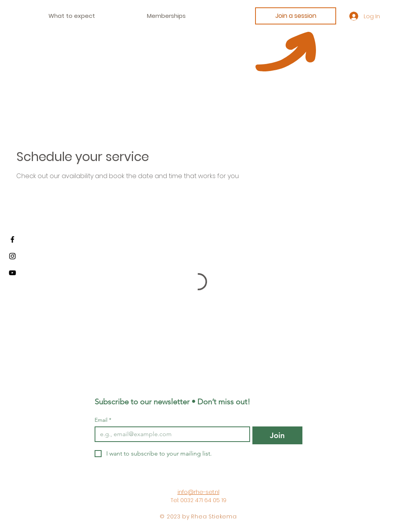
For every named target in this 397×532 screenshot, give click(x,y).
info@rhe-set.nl (198, 492)
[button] (166, 16)
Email (103, 420)
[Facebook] (12, 239)
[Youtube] (12, 273)
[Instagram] (12, 256)
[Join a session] (296, 16)
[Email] (170, 434)
